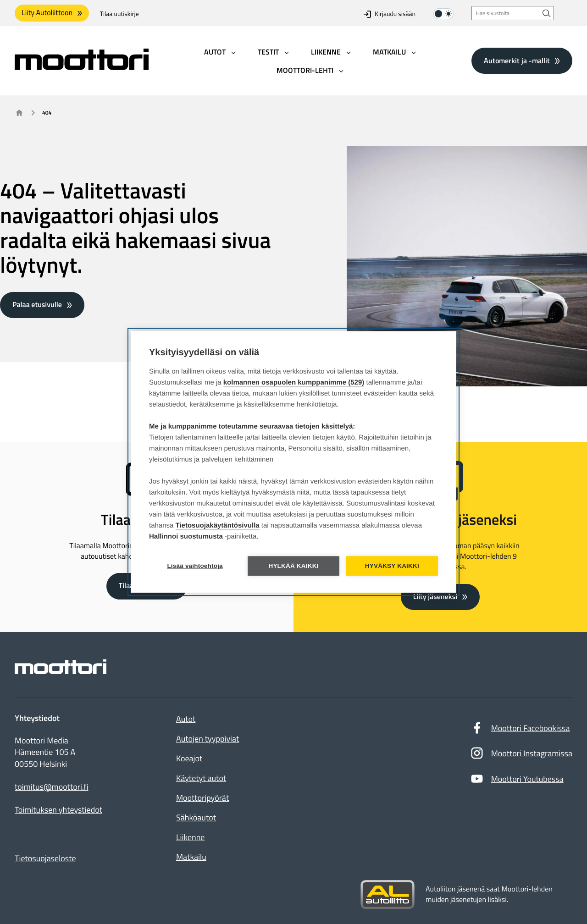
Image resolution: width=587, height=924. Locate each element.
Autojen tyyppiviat (208, 739)
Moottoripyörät (202, 798)
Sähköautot (196, 817)
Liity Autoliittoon (47, 13)
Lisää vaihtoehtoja (195, 566)
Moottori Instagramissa (521, 755)
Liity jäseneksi (435, 597)
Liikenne (190, 837)
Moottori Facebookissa (520, 730)
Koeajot (189, 758)
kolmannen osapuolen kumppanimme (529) (294, 383)
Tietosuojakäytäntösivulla (218, 526)
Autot (186, 719)
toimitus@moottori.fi (52, 787)
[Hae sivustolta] (547, 13)
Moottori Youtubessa (517, 781)
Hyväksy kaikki (392, 566)
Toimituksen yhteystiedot (58, 810)
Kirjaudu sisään (390, 14)
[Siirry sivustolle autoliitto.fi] (388, 895)
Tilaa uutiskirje (119, 14)
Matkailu (191, 857)
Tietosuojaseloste (45, 858)
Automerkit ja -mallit (517, 60)
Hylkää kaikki (293, 566)
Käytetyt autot (201, 778)
